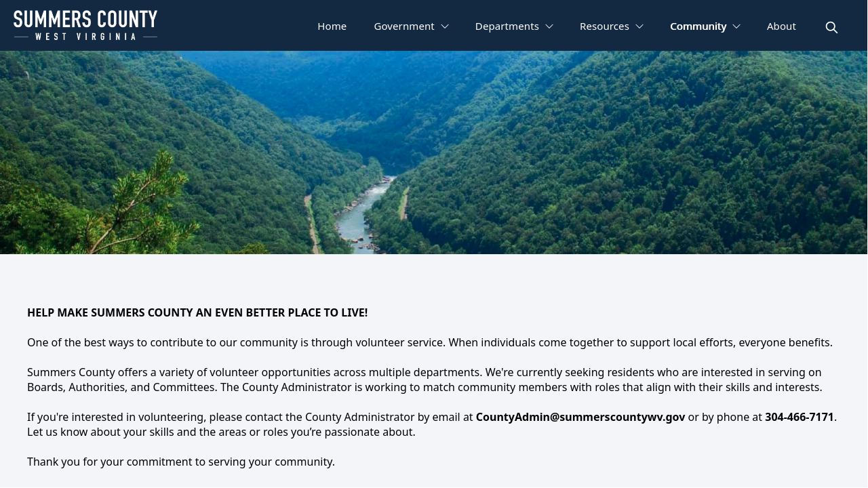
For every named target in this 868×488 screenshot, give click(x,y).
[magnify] (832, 27)
